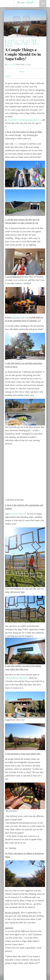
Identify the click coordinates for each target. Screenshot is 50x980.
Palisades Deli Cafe (21, 317)
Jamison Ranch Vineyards (16, 678)
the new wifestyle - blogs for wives (21, 42)
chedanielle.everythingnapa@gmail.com (24, 120)
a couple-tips (15, 40)
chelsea (11, 64)
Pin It (8, 76)
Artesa (16, 144)
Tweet (22, 71)
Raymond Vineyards (18, 514)
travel (18, 44)
